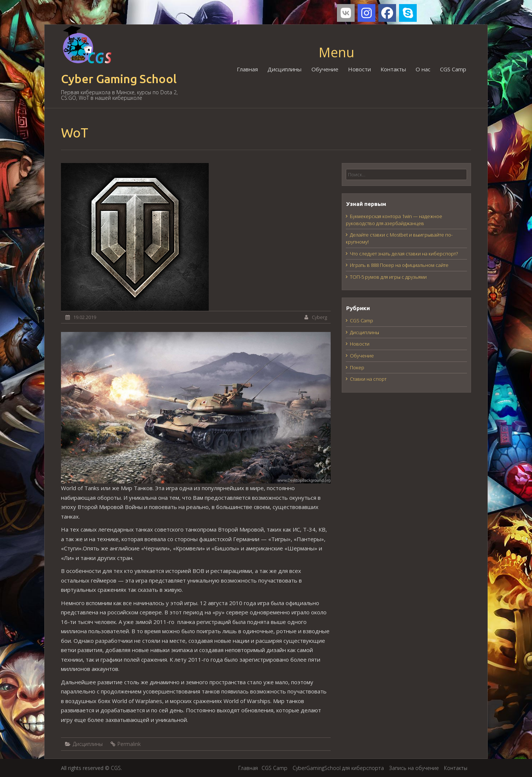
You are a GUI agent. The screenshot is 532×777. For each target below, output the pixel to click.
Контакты (393, 69)
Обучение (325, 69)
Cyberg (319, 317)
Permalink (129, 744)
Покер (357, 367)
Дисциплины (285, 69)
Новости (359, 69)
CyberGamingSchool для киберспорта (338, 768)
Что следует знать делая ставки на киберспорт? (404, 254)
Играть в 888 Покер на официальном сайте (399, 265)
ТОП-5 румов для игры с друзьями (388, 277)
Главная (248, 69)
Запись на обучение (414, 768)
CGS (116, 768)
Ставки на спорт (368, 379)
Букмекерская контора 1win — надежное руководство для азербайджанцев (394, 220)
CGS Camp (453, 69)
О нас (423, 69)
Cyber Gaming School (119, 79)
